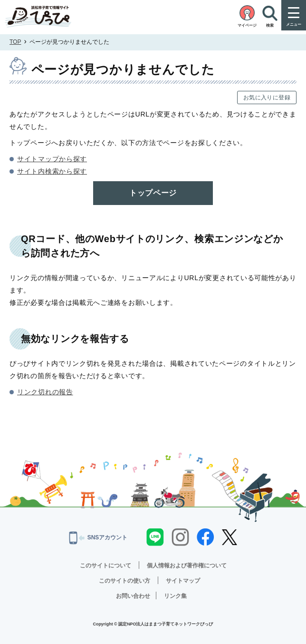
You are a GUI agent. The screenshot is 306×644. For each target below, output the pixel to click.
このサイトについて (105, 566)
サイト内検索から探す (52, 171)
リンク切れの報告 (45, 392)
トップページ (153, 193)
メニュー (294, 24)
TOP (15, 42)
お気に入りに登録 (267, 98)
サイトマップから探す (52, 159)
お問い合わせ (133, 596)
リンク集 (175, 596)
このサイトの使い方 (124, 581)
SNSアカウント (98, 538)
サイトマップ (183, 581)
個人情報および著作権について (187, 566)
